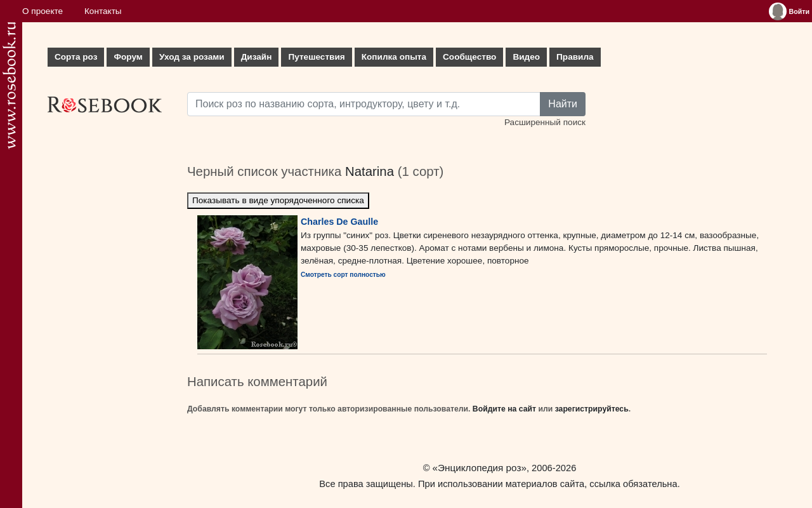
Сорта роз (76, 57)
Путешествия (316, 57)
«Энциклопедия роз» (480, 468)
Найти (563, 104)
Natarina (370, 171)
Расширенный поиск (545, 122)
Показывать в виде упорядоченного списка (278, 200)
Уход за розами (192, 57)
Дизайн (257, 57)
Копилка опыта (394, 57)
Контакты (103, 11)
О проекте (43, 11)
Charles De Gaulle (339, 222)
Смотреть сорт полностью (343, 275)
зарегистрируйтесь (592, 409)
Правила (575, 57)
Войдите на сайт (504, 409)
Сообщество (469, 57)
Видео (526, 57)
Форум (128, 57)
